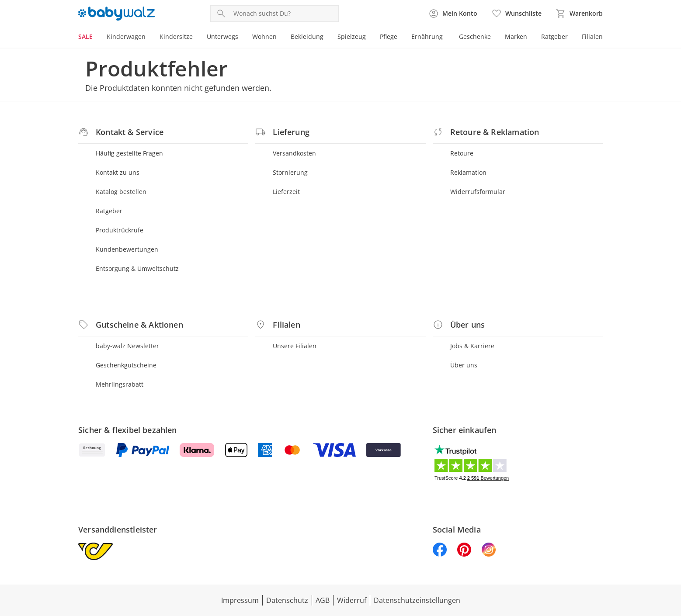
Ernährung (427, 36)
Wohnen (264, 36)
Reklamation (468, 172)
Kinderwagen (126, 36)
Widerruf (352, 600)
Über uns (464, 365)
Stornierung (290, 172)
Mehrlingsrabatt (120, 384)
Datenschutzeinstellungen (417, 600)
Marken (516, 36)
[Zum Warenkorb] (579, 14)
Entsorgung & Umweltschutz (137, 268)
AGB (323, 600)
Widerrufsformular (478, 192)
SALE (85, 36)
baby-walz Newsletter (127, 346)
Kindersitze (176, 36)
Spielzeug (352, 36)
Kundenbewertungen (127, 249)
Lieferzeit (286, 192)
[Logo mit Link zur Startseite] (116, 14)
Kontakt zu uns (118, 172)
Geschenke (475, 36)
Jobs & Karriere (472, 346)
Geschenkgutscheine (126, 365)
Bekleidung (307, 36)
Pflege (389, 36)
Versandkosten (294, 153)
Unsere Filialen (295, 346)
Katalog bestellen (121, 192)
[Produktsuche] (284, 14)
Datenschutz (287, 600)
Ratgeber (554, 36)
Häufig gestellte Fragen (129, 153)
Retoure (462, 153)
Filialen (592, 36)
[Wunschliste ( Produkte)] (516, 14)
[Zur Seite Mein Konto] (453, 14)
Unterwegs (222, 36)
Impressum (240, 600)
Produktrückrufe (120, 230)
